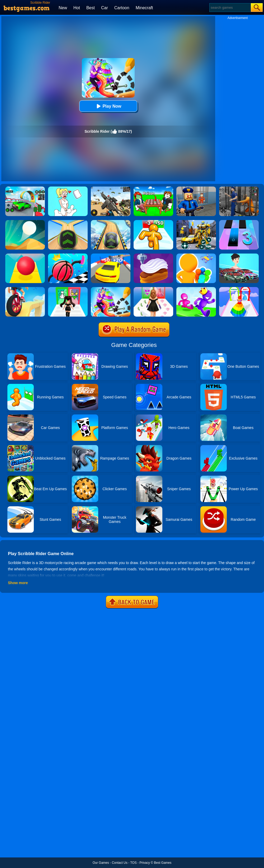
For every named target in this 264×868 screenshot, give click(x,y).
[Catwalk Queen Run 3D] (153, 289)
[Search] (230, 8)
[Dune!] (25, 222)
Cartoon (122, 8)
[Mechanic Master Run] (239, 255)
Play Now (108, 106)
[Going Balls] (68, 222)
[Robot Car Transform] (196, 222)
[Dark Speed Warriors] (25, 188)
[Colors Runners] (196, 255)
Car (105, 8)
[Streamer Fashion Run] (68, 289)
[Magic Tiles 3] (239, 222)
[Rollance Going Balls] (111, 222)
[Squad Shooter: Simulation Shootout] (111, 188)
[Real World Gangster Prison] (239, 188)
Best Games (163, 863)
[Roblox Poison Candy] (153, 188)
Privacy (145, 863)
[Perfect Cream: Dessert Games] (153, 255)
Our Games (101, 863)
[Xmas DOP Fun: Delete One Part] (68, 188)
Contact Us (119, 863)
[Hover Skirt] (239, 289)
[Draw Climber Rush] (68, 255)
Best (91, 8)
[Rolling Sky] (25, 255)
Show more (18, 583)
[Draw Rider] (111, 289)
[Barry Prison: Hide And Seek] (196, 188)
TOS (133, 863)
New (63, 8)
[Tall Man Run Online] (153, 222)
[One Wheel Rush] (25, 289)
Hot (77, 8)
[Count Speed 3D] (111, 255)
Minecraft (144, 8)
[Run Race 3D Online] (196, 289)
